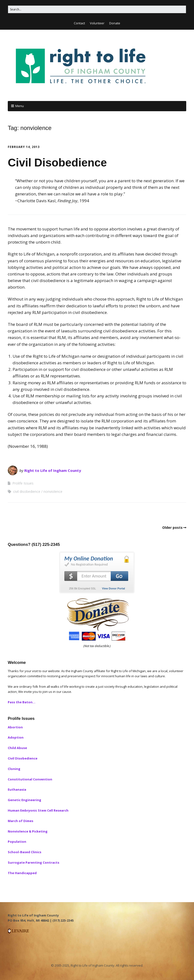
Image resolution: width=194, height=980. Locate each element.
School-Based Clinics (25, 852)
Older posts (172, 527)
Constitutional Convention (30, 779)
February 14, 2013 (24, 147)
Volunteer (97, 23)
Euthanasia (17, 789)
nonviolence (53, 491)
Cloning (14, 769)
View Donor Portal (114, 588)
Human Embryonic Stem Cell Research (38, 810)
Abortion (15, 727)
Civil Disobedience (57, 163)
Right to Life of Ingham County (53, 470)
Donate (115, 23)
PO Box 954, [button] (17, 920)
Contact (79, 23)
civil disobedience (27, 491)
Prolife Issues (23, 483)
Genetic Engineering (25, 800)
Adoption (16, 737)
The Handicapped (22, 873)
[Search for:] (97, 9)
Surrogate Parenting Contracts (34, 862)
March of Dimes (21, 821)
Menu (20, 106)
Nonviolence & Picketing (28, 831)
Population (17, 842)
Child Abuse (17, 748)
